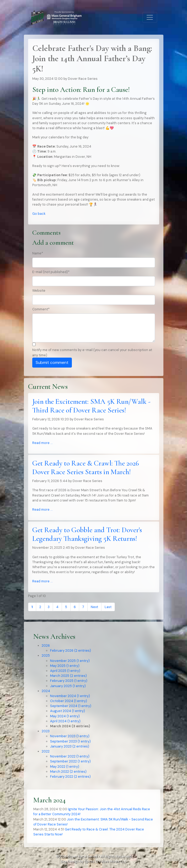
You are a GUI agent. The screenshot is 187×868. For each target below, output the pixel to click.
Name (38, 253)
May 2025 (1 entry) (65, 666)
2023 (46, 731)
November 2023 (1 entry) (70, 736)
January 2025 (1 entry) (68, 686)
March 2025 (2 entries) (68, 676)
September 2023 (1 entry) (70, 741)
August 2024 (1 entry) (68, 711)
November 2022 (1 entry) (70, 756)
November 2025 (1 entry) (70, 661)
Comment (41, 309)
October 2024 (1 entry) (69, 701)
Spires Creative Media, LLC (105, 861)
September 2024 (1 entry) (71, 706)
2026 (46, 645)
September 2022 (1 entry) (70, 761)
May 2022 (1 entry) (65, 767)
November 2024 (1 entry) (70, 696)
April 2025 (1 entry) (65, 671)
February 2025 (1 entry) (69, 681)
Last (108, 607)
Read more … (42, 443)
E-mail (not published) (51, 272)
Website (39, 291)
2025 (46, 655)
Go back (39, 214)
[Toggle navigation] (150, 17)
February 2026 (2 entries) (71, 650)
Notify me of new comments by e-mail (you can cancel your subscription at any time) (92, 352)
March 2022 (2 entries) (68, 772)
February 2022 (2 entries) (70, 777)
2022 (46, 751)
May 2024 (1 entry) (65, 716)
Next (94, 607)
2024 (46, 691)
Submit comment (52, 362)
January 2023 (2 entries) (70, 746)
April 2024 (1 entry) (65, 721)
